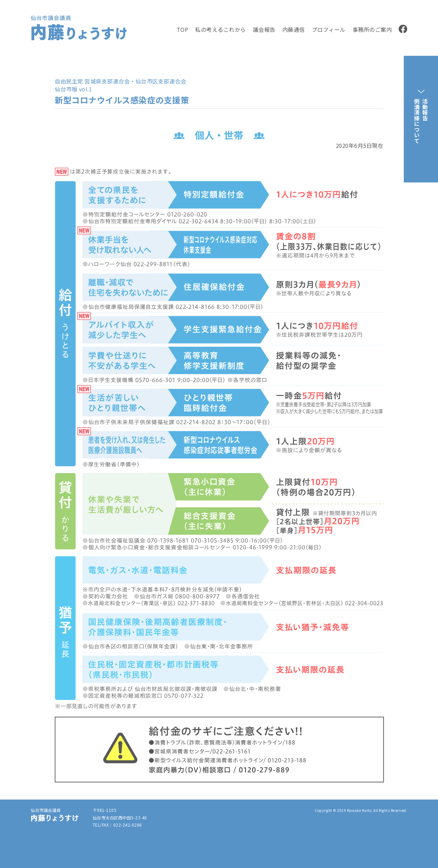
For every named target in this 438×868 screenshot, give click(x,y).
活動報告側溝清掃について (421, 121)
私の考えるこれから (221, 29)
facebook (403, 29)
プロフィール (329, 29)
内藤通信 (294, 29)
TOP (183, 29)
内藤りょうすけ (72, 40)
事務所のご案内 (372, 29)
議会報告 (264, 29)
